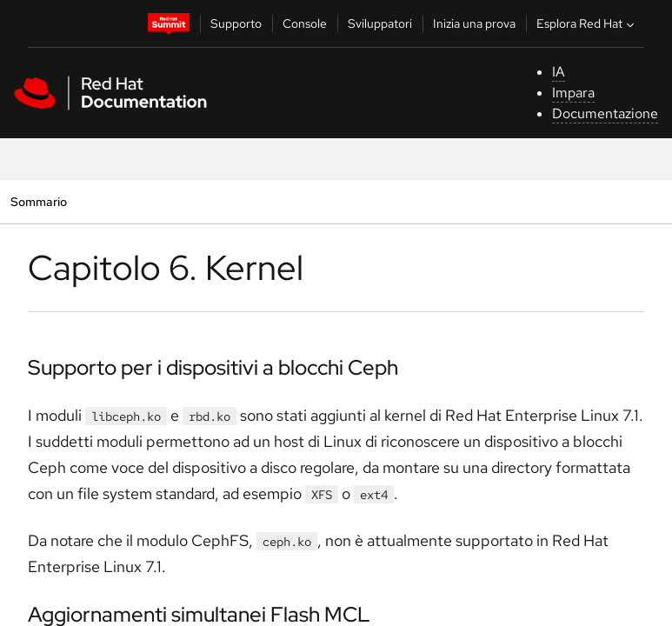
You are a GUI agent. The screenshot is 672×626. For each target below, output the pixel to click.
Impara (573, 93)
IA (559, 72)
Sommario (38, 201)
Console (305, 23)
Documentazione (605, 113)
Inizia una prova (474, 23)
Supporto (236, 23)
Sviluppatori (380, 23)
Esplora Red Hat (587, 23)
